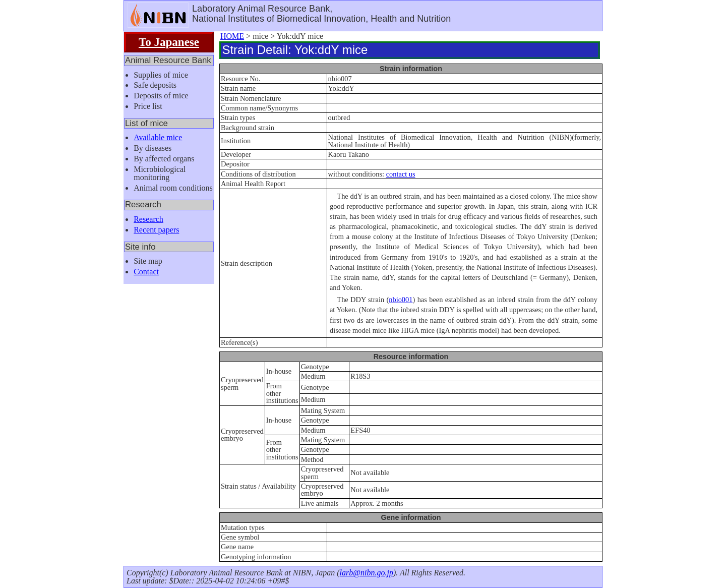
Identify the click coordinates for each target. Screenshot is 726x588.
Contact (146, 272)
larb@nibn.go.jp (367, 573)
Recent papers (156, 230)
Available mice (158, 137)
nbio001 (401, 300)
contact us (401, 174)
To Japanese (169, 42)
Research (148, 219)
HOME (232, 36)
